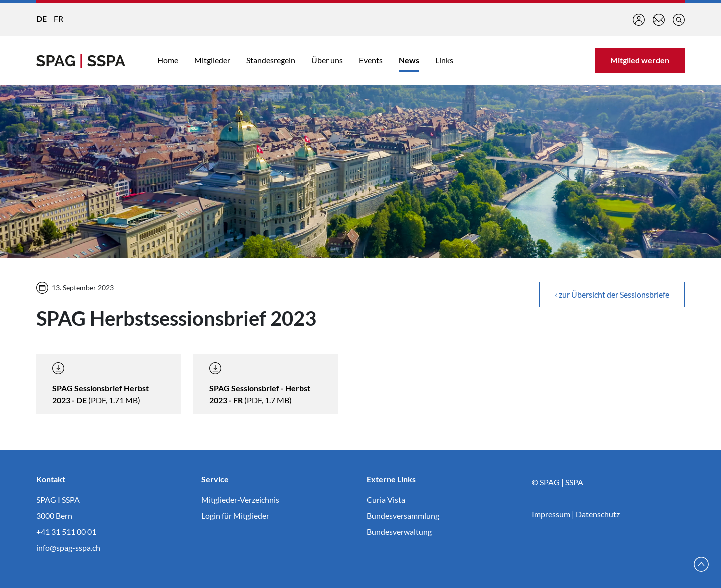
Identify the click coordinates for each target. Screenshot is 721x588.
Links (444, 60)
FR (58, 18)
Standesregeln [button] (271, 60)
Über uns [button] (327, 60)
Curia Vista (386, 500)
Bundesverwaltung (399, 532)
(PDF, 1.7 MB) (260, 383)
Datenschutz (598, 514)
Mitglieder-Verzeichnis (240, 500)
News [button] (409, 60)
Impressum (551, 514)
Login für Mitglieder (235, 516)
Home (168, 60)
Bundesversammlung (403, 516)
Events (371, 60)
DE (41, 18)
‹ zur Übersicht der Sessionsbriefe (612, 294)
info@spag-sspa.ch (68, 548)
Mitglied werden (640, 60)
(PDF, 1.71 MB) (100, 383)
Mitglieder (212, 60)
